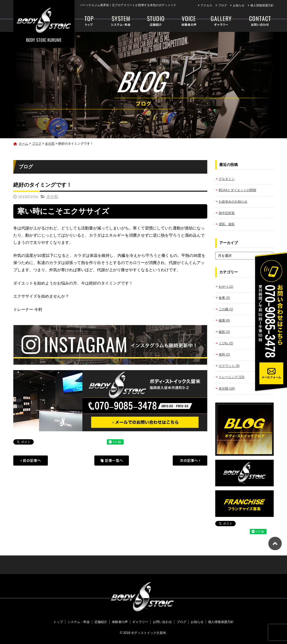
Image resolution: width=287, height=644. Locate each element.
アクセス (206, 5)
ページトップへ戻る (275, 543)
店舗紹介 (156, 21)
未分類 (50, 144)
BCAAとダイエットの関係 (237, 190)
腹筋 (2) (224, 332)
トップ (90, 21)
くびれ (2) (226, 343)
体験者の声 (187, 21)
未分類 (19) (227, 388)
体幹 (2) (224, 354)
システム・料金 (121, 21)
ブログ (223, 5)
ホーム (23, 144)
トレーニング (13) (232, 377)
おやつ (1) (226, 287)
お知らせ (239, 5)
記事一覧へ (112, 461)
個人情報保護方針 (262, 5)
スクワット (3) (229, 366)
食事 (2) (224, 298)
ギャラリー (221, 21)
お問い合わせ (256, 21)
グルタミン (227, 179)
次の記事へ (190, 461)
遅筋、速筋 (227, 224)
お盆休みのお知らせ (233, 202)
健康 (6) (224, 320)
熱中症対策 (227, 213)
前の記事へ (31, 461)
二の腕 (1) (226, 309)
